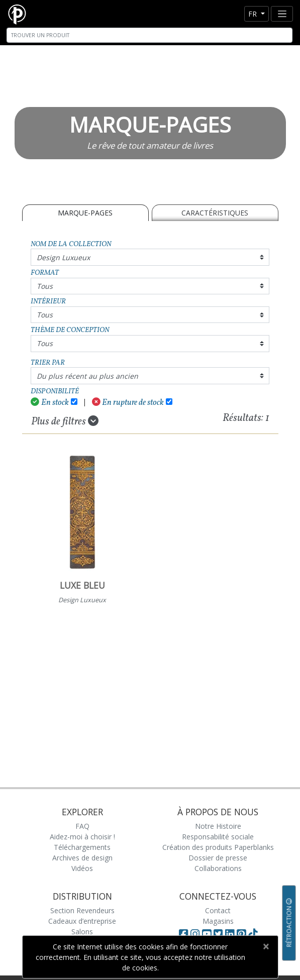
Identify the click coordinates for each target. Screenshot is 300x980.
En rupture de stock (128, 403)
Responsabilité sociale (218, 837)
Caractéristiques (215, 213)
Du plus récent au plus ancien (87, 376)
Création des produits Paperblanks (218, 847)
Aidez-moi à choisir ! (82, 837)
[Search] (149, 35)
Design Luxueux (63, 257)
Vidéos (82, 868)
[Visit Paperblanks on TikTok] (253, 934)
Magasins (218, 921)
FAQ (82, 826)
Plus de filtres (65, 421)
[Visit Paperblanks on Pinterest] (242, 934)
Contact (218, 910)
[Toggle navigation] (282, 14)
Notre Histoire (218, 826)
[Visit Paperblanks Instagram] (195, 934)
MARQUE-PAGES (85, 213)
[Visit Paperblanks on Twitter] (219, 934)
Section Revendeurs (82, 910)
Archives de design (82, 858)
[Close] (266, 946)
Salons (82, 932)
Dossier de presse (218, 858)
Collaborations (218, 868)
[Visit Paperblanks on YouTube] (208, 934)
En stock (50, 403)
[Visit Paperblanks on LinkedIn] (231, 934)
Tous (45, 286)
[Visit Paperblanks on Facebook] (183, 934)
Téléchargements (82, 847)
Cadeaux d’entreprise (82, 921)
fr (254, 14)
